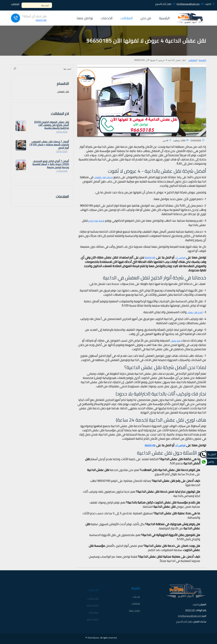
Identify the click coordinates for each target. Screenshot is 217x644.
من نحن (146, 18)
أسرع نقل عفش (195, 312)
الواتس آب (180, 258)
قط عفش (175, 341)
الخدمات (107, 18)
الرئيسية (164, 18)
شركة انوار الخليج (96, 221)
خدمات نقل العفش (103, 177)
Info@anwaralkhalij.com (188, 4)
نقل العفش (63, 91)
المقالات (15, 4)
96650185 (41, 20)
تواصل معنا (85, 18)
